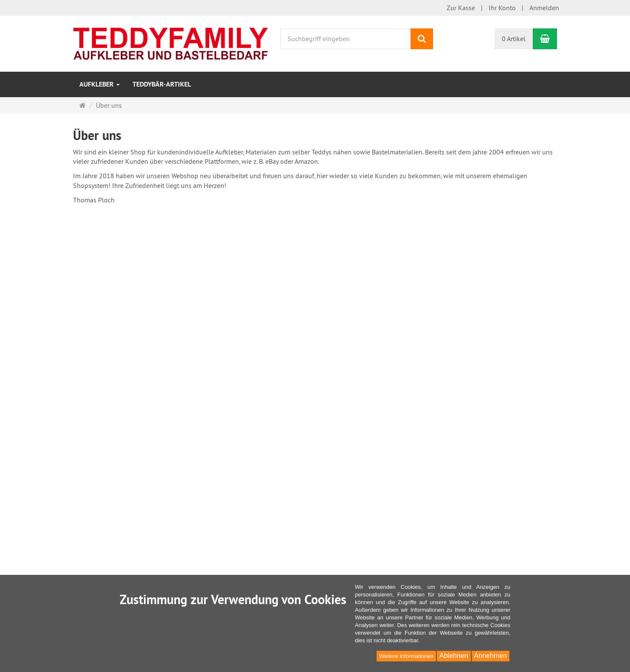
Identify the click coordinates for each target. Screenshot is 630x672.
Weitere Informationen (406, 656)
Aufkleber (100, 84)
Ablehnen (454, 656)
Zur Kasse (461, 8)
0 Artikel (514, 39)
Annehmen (491, 656)
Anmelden (544, 8)
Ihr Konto (502, 8)
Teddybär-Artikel (162, 84)
